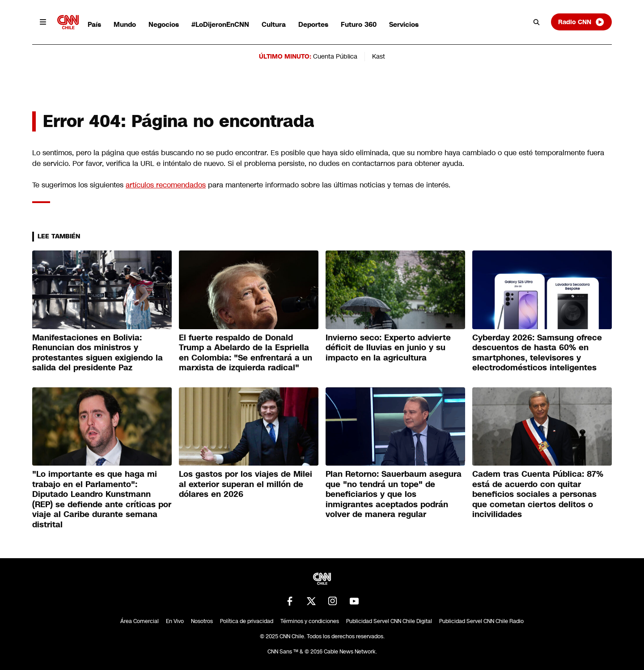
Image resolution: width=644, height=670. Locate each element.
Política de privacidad (247, 621)
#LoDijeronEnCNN (220, 24)
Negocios (164, 24)
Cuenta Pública (335, 56)
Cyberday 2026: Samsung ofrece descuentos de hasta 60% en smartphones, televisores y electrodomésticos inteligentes (537, 353)
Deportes (313, 24)
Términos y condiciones (310, 621)
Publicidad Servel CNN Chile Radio (481, 621)
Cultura (274, 24)
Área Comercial (140, 621)
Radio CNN (581, 22)
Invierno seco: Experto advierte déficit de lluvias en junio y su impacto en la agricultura (388, 348)
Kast (379, 56)
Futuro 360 (359, 24)
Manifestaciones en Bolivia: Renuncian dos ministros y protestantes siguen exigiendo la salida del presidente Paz (97, 353)
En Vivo (175, 621)
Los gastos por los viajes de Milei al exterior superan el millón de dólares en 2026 (246, 484)
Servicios (404, 24)
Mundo (125, 24)
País (94, 24)
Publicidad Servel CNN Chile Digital (389, 621)
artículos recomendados (166, 185)
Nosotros (202, 621)
